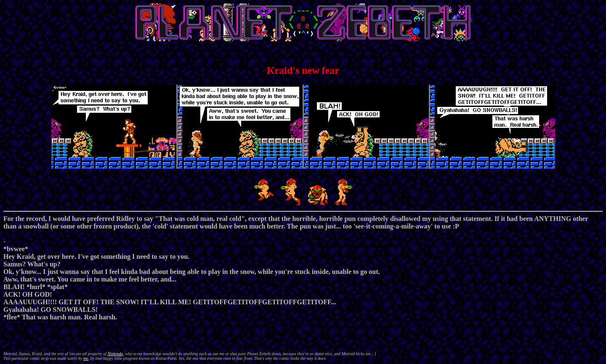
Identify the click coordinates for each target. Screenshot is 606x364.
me (86, 358)
